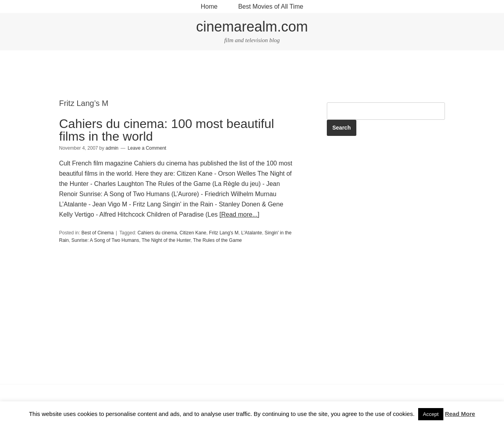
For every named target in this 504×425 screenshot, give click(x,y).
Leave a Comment (147, 148)
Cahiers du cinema (157, 233)
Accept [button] (431, 414)
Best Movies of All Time (271, 6)
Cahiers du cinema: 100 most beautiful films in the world (167, 130)
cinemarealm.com (252, 27)
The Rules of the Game (217, 240)
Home (209, 6)
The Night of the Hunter (166, 240)
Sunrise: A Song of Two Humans (105, 240)
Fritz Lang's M (224, 233)
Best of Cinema (98, 233)
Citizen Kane (193, 233)
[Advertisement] (252, 75)
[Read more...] (239, 214)
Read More (460, 414)
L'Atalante (251, 233)
